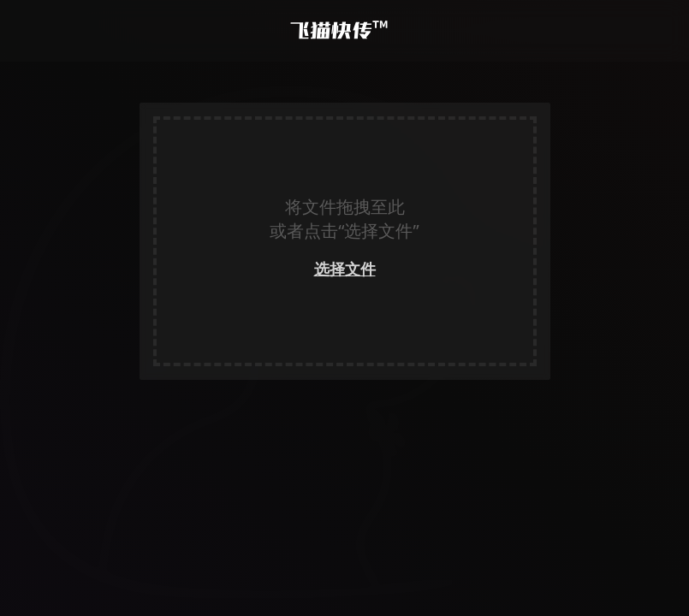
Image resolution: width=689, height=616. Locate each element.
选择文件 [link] (345, 269)
